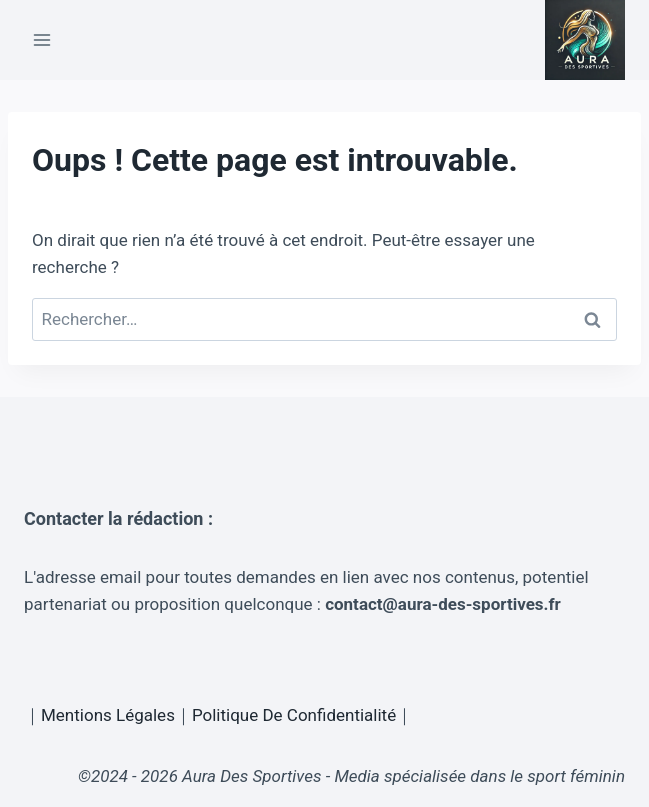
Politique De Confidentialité (294, 715)
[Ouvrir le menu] (42, 39)
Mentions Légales (108, 715)
